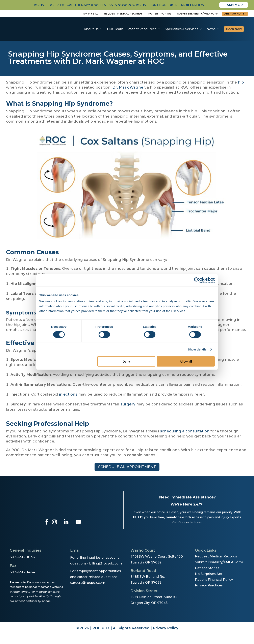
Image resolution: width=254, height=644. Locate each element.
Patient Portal (160, 14)
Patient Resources (142, 29)
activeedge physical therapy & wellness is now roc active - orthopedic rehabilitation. (120, 5)
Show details (197, 349)
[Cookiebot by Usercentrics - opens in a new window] (197, 280)
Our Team (115, 29)
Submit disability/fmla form (198, 14)
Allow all (186, 361)
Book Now (234, 29)
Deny (126, 361)
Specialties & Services (182, 29)
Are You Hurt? (235, 14)
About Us (91, 29)
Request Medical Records (123, 14)
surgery (128, 404)
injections (68, 394)
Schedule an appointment (127, 467)
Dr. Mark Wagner (129, 87)
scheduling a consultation (185, 431)
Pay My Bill (91, 14)
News (211, 29)
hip (241, 82)
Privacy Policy (166, 628)
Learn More (234, 5)
